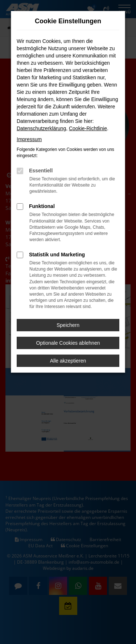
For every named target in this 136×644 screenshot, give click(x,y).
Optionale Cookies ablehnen (68, 343)
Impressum (29, 139)
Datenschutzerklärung (41, 128)
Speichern (68, 325)
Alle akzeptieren (68, 361)
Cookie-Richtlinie (88, 128)
